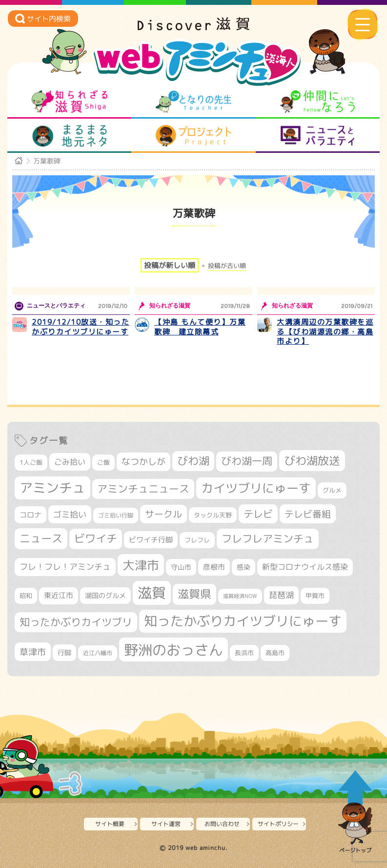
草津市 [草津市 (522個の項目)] (33, 652)
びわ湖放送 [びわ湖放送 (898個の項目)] (312, 460)
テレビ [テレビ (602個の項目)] (258, 514)
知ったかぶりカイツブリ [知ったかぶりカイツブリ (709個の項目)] (76, 622)
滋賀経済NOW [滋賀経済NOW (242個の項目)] (240, 596)
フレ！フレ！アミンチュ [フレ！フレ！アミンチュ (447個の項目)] (65, 567)
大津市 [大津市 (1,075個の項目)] (141, 565)
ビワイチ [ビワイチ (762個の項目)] (96, 538)
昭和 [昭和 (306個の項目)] (26, 596)
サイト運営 (166, 824)
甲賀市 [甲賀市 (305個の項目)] (315, 596)
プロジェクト (193, 136)
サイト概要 (110, 824)
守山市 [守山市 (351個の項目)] (181, 567)
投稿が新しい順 (170, 265)
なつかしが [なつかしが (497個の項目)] (143, 462)
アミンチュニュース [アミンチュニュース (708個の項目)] (143, 489)
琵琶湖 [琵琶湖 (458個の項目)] (281, 595)
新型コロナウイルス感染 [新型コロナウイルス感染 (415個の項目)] (305, 567)
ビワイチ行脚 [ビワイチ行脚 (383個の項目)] (151, 540)
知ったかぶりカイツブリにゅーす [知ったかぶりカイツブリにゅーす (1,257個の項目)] (243, 621)
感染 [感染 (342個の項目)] (244, 567)
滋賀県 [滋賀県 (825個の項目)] (194, 594)
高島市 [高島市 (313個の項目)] (275, 653)
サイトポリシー (278, 824)
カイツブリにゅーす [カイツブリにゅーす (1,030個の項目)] (256, 488)
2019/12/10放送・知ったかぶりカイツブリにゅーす (81, 327)
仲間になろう (317, 102)
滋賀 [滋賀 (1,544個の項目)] (152, 593)
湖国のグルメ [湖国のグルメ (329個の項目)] (105, 595)
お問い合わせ (222, 824)
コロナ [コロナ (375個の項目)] (31, 515)
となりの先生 (193, 102)
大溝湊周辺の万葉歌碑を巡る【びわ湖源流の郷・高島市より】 (325, 331)
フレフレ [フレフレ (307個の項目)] (197, 540)
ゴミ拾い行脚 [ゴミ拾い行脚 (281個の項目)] (116, 515)
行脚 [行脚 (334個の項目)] (64, 652)
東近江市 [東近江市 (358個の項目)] (59, 595)
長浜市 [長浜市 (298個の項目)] (244, 653)
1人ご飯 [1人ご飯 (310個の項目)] (31, 462)
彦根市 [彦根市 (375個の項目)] (214, 567)
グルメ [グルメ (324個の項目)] (332, 490)
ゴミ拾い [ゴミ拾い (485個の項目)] (70, 514)
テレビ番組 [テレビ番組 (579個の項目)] (308, 514)
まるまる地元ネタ (70, 136)
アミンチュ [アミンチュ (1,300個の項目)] (52, 488)
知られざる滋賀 (70, 102)
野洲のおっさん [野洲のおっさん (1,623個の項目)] (173, 650)
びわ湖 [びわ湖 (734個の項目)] (193, 461)
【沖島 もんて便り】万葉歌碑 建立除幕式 (200, 327)
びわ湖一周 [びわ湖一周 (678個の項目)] (247, 461)
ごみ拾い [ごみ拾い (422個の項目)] (70, 462)
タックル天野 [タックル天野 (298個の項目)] (213, 515)
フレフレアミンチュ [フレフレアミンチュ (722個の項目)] (268, 538)
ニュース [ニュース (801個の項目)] (41, 538)
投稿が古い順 (227, 266)
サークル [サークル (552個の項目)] (163, 514)
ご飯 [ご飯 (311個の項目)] (103, 462)
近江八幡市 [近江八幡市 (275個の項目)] (98, 653)
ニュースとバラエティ (317, 136)
